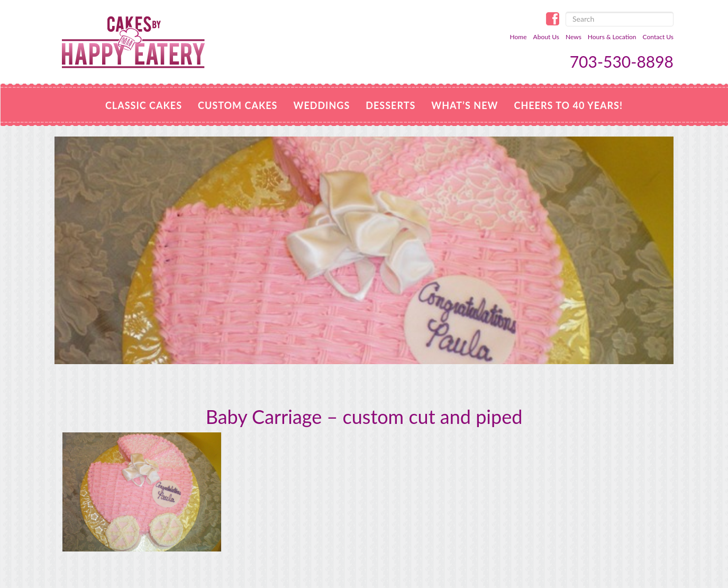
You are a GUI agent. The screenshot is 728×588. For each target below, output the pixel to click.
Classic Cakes (144, 105)
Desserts (390, 105)
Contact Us (658, 37)
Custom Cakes (238, 105)
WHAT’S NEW (465, 105)
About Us (546, 37)
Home (518, 37)
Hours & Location (612, 37)
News (574, 37)
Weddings (321, 105)
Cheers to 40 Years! (568, 105)
